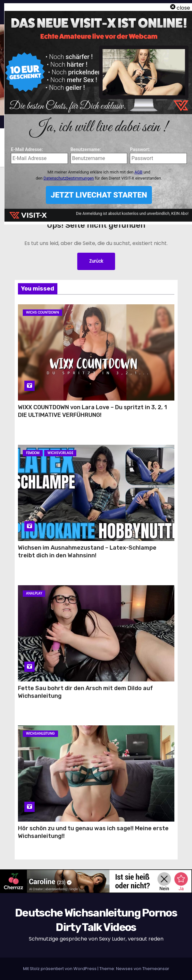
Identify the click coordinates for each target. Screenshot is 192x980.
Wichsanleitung (40, 734)
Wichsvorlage (60, 453)
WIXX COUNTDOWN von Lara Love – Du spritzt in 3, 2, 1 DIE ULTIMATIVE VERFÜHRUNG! (92, 411)
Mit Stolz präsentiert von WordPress (60, 969)
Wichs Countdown (42, 313)
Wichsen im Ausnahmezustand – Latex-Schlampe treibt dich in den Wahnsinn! (87, 552)
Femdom (33, 453)
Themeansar (156, 969)
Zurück (96, 261)
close (183, 8)
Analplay (34, 593)
